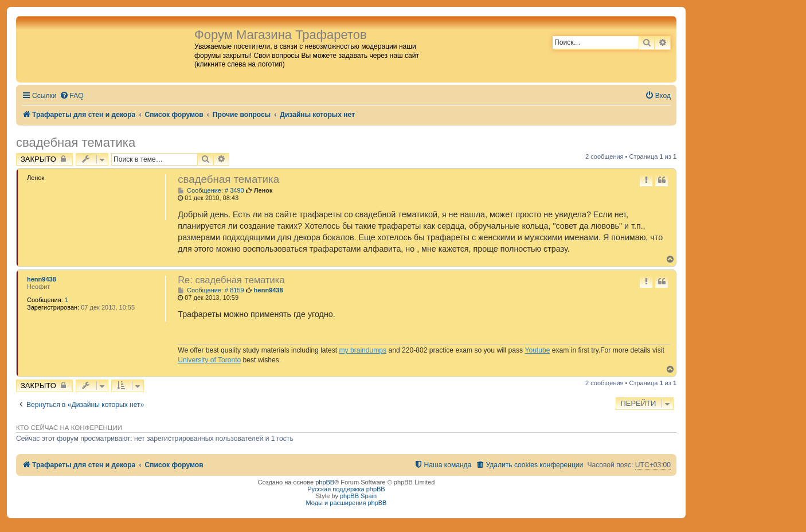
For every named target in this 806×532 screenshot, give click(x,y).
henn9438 (42, 279)
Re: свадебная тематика (231, 280)
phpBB (325, 482)
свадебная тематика (76, 142)
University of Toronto (209, 360)
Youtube (537, 350)
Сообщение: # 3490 (211, 191)
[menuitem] (72, 96)
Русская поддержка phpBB (346, 489)
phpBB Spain (358, 496)
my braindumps (363, 350)
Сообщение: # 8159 (211, 290)
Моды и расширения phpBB (347, 503)
